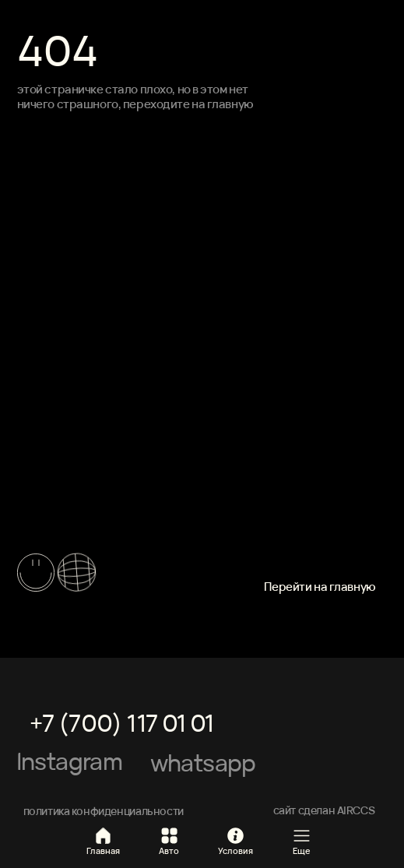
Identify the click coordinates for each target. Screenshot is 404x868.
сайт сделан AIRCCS (324, 810)
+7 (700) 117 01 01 (122, 723)
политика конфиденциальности (104, 811)
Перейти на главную (320, 587)
